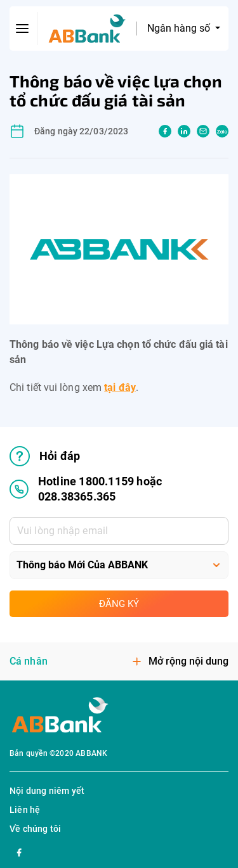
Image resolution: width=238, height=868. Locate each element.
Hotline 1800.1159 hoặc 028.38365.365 (86, 489)
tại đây (120, 387)
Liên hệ (25, 810)
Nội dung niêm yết (47, 791)
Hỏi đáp (45, 456)
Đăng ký (119, 604)
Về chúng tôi (35, 829)
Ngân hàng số (180, 28)
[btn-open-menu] (23, 29)
